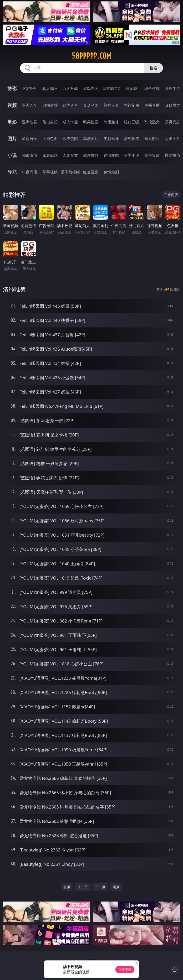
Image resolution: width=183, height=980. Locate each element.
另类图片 (173, 139)
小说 (12, 155)
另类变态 (173, 122)
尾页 (116, 887)
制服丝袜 (111, 122)
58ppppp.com (91, 56)
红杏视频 (91, 172)
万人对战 (70, 88)
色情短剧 (111, 172)
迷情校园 (111, 155)
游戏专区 (91, 88)
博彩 (12, 88)
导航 (12, 172)
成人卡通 (70, 122)
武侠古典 (91, 155)
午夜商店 (30, 172)
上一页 (83, 887)
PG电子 (29, 88)
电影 (12, 122)
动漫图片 (91, 139)
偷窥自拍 (30, 139)
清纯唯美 (132, 139)
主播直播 (152, 105)
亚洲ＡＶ (30, 105)
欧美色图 (70, 139)
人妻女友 (70, 155)
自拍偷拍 (50, 105)
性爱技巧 (173, 155)
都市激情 (30, 155)
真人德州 (50, 88)
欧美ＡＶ (70, 105)
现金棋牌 (152, 88)
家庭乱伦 (50, 155)
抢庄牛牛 (173, 88)
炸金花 (132, 88)
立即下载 (125, 969)
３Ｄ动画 (91, 105)
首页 (67, 887)
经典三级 (132, 122)
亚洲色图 (50, 139)
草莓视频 (50, 172)
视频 (12, 105)
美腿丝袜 (111, 139)
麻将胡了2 (111, 88)
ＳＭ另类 (173, 105)
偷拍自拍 (50, 122)
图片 (12, 138)
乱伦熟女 (152, 122)
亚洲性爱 (30, 122)
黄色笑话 (152, 155)
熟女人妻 (111, 105)
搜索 (153, 68)
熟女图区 (152, 139)
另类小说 (132, 155)
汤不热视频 (70, 172)
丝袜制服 (132, 105)
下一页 (100, 887)
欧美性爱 (91, 122)
